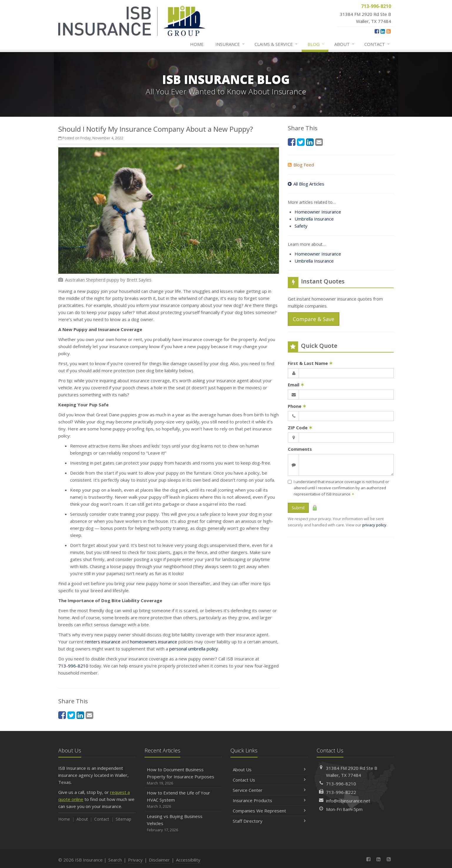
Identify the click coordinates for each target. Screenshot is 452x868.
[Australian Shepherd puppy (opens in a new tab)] (92, 280)
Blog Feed (301, 165)
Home (197, 44)
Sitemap (123, 819)
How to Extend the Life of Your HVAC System (183, 800)
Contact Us (269, 780)
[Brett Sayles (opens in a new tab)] (139, 280)
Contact (377, 44)
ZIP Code (300, 428)
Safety (301, 226)
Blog (316, 44)
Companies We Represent (269, 811)
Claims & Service (276, 44)
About (345, 44)
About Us (269, 769)
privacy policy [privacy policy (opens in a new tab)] (374, 525)
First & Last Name (310, 363)
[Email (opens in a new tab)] (89, 715)
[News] (389, 31)
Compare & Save (314, 319)
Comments (300, 449)
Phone (297, 406)
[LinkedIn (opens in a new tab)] (383, 31)
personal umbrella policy (194, 649)
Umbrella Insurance (314, 219)
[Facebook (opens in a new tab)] (377, 31)
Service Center (269, 790)
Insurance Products (269, 800)
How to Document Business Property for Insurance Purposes (183, 776)
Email (296, 385)
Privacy (135, 860)
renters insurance (103, 642)
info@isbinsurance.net (348, 801)
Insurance (230, 44)
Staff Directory (269, 821)
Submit (298, 508)
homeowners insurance (154, 642)
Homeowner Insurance (318, 212)
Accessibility (188, 860)
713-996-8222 (341, 792)
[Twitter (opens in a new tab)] (71, 715)
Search (115, 860)
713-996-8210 (73, 666)
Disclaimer (159, 860)
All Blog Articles (306, 184)
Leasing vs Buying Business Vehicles (183, 823)
